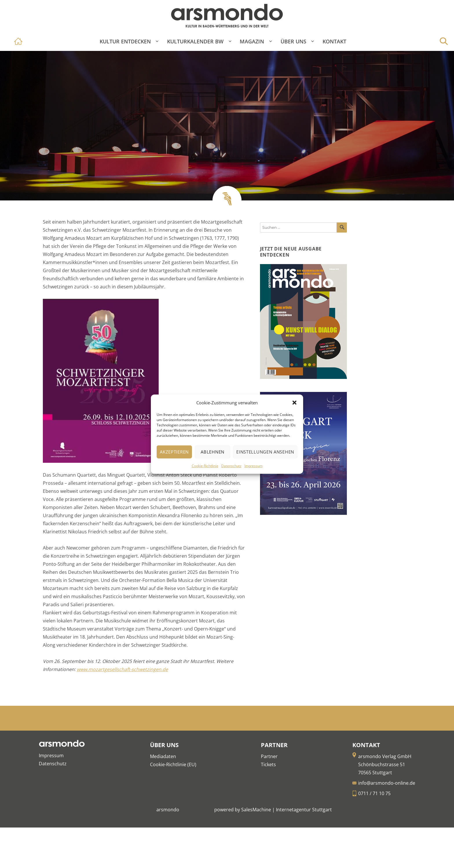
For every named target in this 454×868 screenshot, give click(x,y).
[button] (294, 403)
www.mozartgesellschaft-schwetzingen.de (122, 669)
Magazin (252, 41)
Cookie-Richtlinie (205, 466)
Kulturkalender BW (195, 41)
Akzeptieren (174, 452)
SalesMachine (256, 810)
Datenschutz (231, 466)
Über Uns (293, 41)
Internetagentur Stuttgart (304, 810)
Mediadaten (163, 756)
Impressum (253, 466)
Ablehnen (213, 452)
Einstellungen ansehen (265, 452)
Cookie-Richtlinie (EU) (173, 764)
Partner (269, 756)
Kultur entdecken (125, 41)
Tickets (268, 764)
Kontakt (334, 41)
